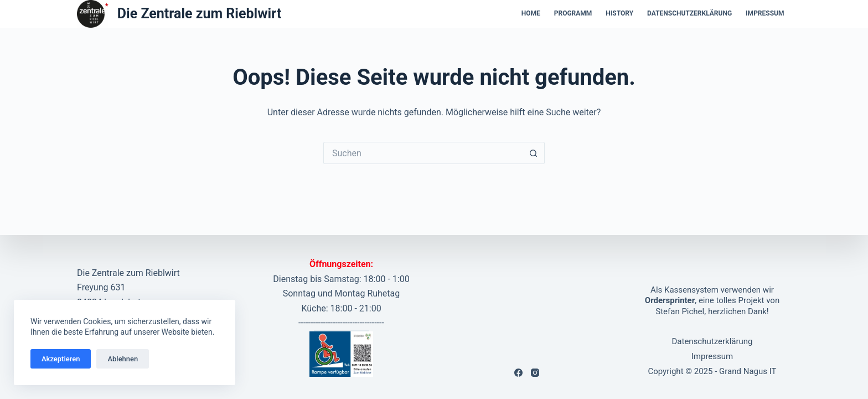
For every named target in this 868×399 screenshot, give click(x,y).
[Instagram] (535, 373)
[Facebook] (518, 373)
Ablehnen (123, 359)
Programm (573, 13)
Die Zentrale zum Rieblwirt (200, 14)
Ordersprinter (670, 300)
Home (531, 13)
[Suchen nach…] (423, 153)
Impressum (765, 13)
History (619, 13)
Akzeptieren (61, 359)
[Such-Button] (534, 153)
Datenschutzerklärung (689, 13)
